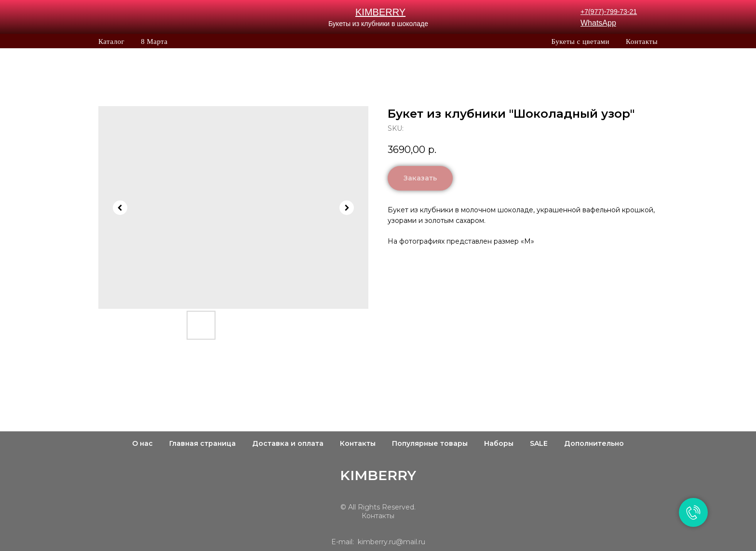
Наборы (499, 443)
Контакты (642, 41)
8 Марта (154, 41)
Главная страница (202, 443)
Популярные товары (430, 443)
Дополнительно (594, 443)
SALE (539, 443)
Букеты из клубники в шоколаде (378, 24)
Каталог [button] (111, 41)
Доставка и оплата (288, 443)
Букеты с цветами (580, 41)
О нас (142, 443)
